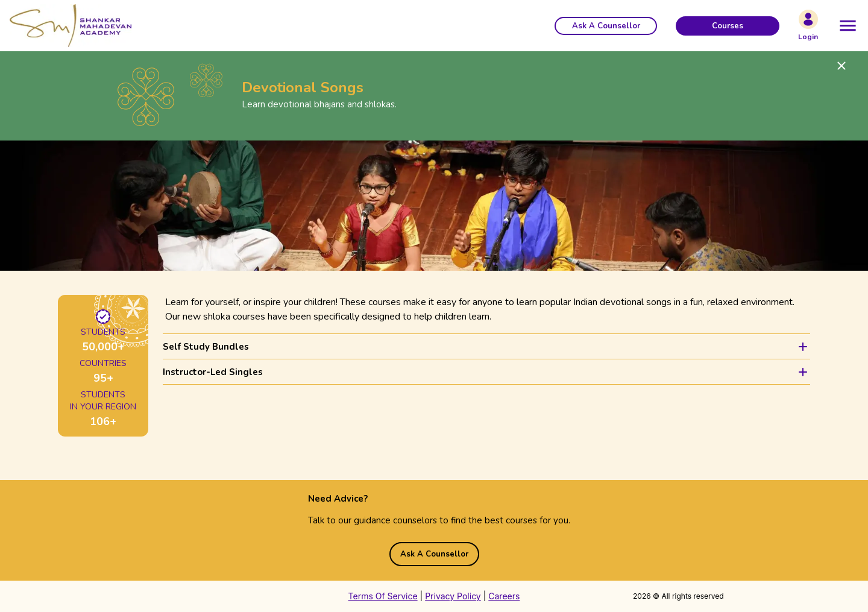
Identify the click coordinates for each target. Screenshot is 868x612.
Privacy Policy (453, 596)
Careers (504, 596)
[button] (606, 26)
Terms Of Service (383, 596)
